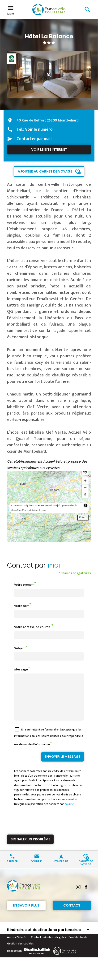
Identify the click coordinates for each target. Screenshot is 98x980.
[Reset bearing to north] (85, 494)
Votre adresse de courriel (33, 627)
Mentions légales (55, 946)
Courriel (37, 869)
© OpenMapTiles (66, 505)
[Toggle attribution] (86, 505)
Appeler (12, 869)
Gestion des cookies (20, 952)
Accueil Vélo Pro (18, 946)
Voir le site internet (49, 149)
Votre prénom (24, 585)
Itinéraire (61, 869)
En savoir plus (26, 914)
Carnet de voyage (86, 871)
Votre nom (22, 606)
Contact (72, 914)
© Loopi (42, 510)
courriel (70, 812)
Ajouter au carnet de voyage (45, 171)
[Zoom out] (85, 488)
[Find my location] (85, 472)
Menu (11, 10)
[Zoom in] (85, 481)
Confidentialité (78, 946)
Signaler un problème (30, 848)
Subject (20, 648)
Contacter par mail (34, 139)
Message (21, 669)
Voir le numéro (39, 129)
